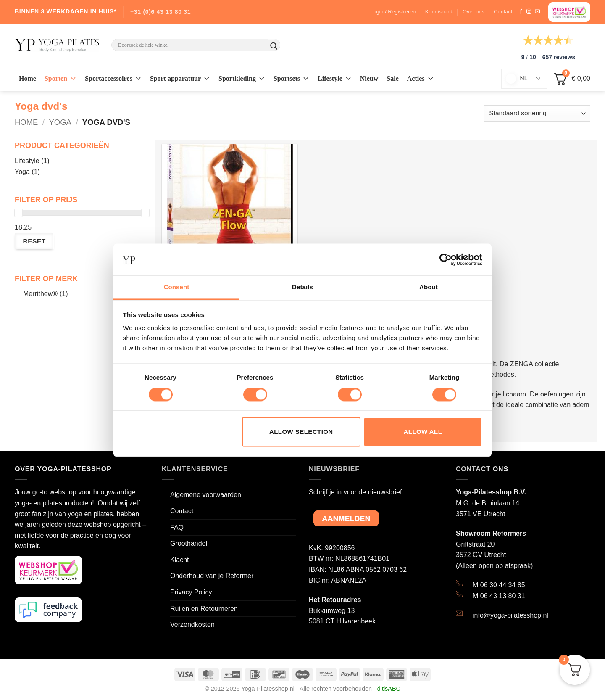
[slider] (18, 213)
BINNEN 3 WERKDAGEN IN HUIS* (66, 11)
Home (28, 78)
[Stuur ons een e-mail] (537, 12)
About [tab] (429, 287)
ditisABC (389, 689)
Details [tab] (302, 287)
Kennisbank (439, 12)
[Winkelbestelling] (537, 113)
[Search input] (192, 45)
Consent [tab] (177, 287)
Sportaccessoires (113, 79)
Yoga (60, 122)
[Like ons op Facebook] (521, 12)
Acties (421, 79)
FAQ (177, 527)
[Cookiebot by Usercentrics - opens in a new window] (446, 259)
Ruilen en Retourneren (204, 609)
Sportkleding (242, 79)
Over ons (473, 12)
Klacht (179, 560)
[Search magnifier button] (274, 46)
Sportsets (291, 79)
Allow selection (301, 432)
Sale (392, 78)
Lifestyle (335, 79)
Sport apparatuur (180, 79)
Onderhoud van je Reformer (212, 576)
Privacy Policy (191, 592)
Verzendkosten (192, 625)
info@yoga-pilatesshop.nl (510, 615)
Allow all (423, 432)
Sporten (60, 79)
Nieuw (369, 78)
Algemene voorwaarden (206, 495)
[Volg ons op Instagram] (529, 12)
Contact (503, 12)
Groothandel (189, 543)
